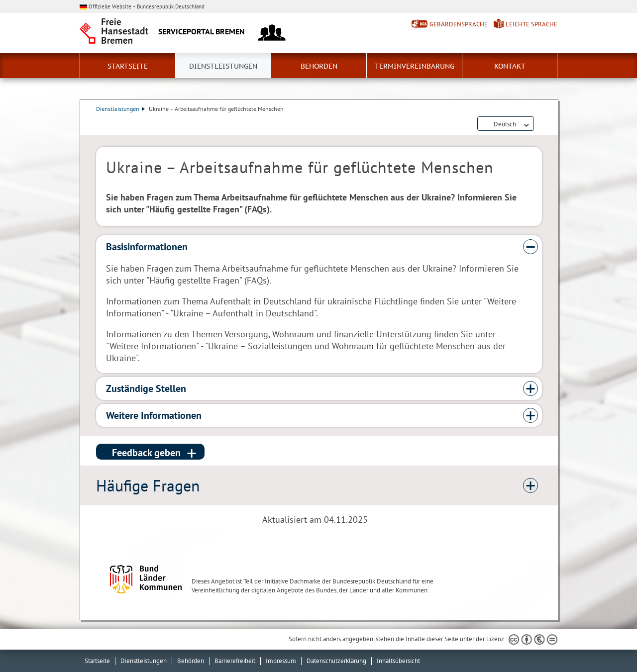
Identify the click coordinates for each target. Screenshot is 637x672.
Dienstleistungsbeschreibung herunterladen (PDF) (540, 124)
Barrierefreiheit (235, 661)
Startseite (128, 66)
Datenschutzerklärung (336, 661)
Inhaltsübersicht (398, 661)
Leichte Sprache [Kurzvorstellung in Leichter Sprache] (531, 24)
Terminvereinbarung (415, 66)
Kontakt (510, 66)
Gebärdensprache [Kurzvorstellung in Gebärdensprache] (459, 24)
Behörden (319, 66)
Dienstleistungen (223, 66)
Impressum (281, 661)
